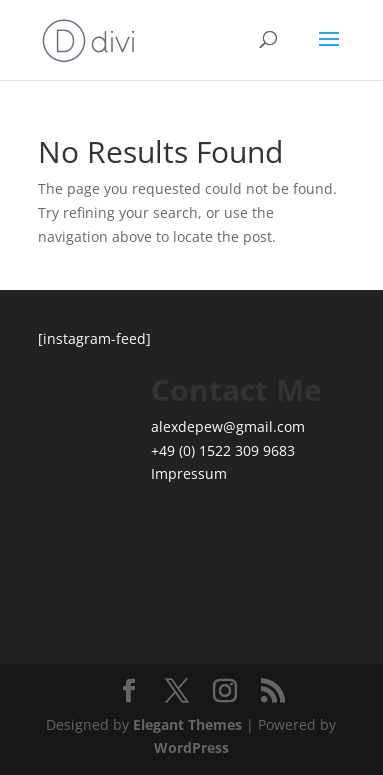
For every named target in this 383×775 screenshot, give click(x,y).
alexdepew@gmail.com (228, 426)
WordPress (191, 747)
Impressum (189, 473)
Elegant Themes (187, 724)
